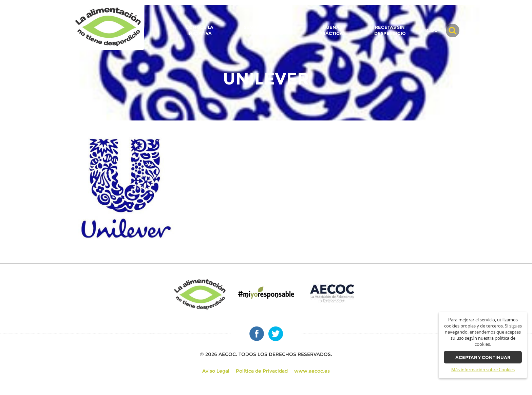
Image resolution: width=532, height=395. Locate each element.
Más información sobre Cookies (483, 370)
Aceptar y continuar (483, 358)
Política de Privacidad (262, 371)
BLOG (431, 31)
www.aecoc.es (312, 371)
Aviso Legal (216, 371)
